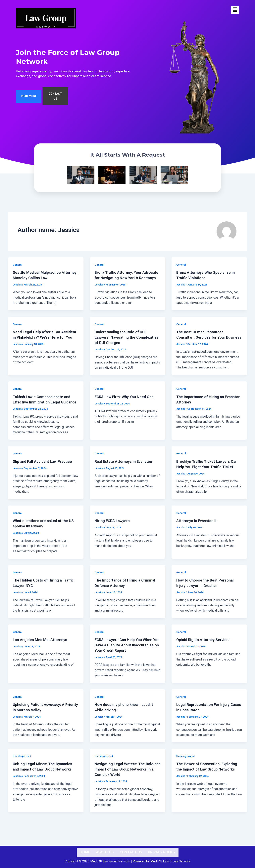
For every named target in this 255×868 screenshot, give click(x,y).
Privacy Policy (162, 852)
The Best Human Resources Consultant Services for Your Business (203, 344)
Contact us (131, 852)
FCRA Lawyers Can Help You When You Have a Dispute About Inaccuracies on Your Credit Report (127, 660)
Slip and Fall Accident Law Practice (45, 478)
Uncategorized (23, 771)
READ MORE (29, 101)
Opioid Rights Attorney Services (205, 655)
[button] (235, 10)
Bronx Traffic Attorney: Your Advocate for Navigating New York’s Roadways (127, 280)
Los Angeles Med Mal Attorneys (42, 655)
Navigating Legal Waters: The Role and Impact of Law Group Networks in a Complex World (127, 784)
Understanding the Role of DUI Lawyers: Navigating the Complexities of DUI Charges (122, 344)
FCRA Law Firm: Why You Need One (127, 409)
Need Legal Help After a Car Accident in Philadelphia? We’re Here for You (41, 344)
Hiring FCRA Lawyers (114, 537)
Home (85, 852)
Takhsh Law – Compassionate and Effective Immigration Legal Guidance (44, 414)
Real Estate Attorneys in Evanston (126, 478)
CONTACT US (55, 101)
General (18, 267)
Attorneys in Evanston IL (199, 537)
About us (105, 852)
